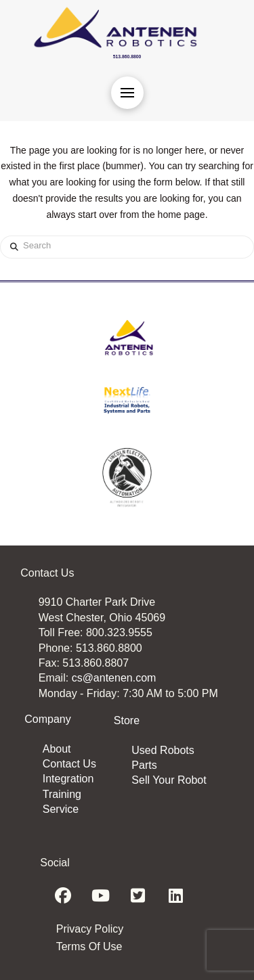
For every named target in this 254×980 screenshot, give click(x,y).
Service (61, 809)
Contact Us (69, 764)
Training (62, 794)
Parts (144, 765)
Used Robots (163, 750)
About (57, 749)
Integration (68, 779)
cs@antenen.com (114, 678)
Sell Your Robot (169, 780)
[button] (127, 93)
